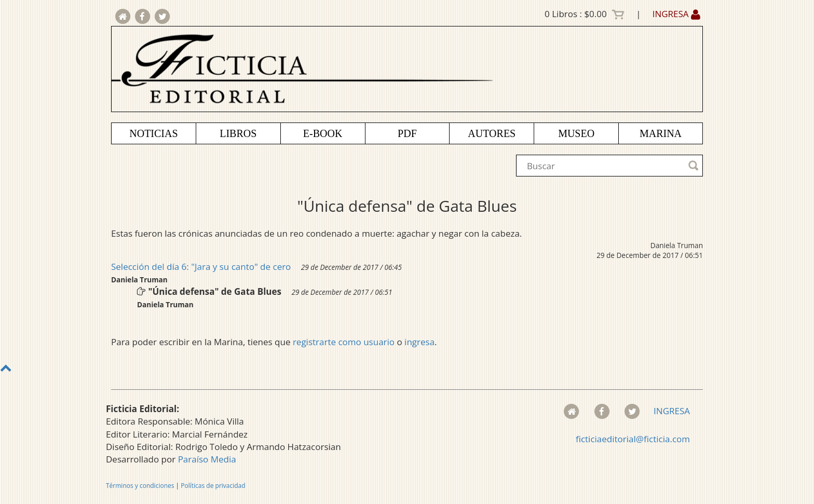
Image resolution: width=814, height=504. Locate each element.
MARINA (661, 133)
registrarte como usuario (344, 342)
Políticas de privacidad (213, 486)
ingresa (419, 342)
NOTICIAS (153, 133)
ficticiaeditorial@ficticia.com (633, 439)
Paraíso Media (207, 459)
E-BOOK (323, 133)
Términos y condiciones (140, 486)
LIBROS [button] (238, 133)
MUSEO (576, 133)
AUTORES (492, 133)
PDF (407, 133)
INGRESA (676, 14)
